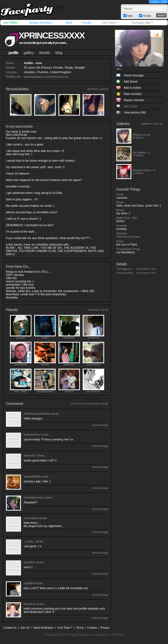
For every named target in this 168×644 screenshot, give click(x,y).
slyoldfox (29, 562)
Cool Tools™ (110, 23)
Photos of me (141, 135)
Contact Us (10, 628)
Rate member (133, 94)
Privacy (105, 628)
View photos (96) (135, 112)
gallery (29, 53)
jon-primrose (93, 392)
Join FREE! (10, 23)
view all (104, 89)
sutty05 (45, 338)
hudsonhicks (32, 435)
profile (13, 53)
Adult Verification (43, 628)
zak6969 (29, 583)
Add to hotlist (132, 88)
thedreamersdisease (37, 414)
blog (59, 53)
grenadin (21, 338)
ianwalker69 (21, 365)
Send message (134, 75)
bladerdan (69, 365)
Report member (134, 100)
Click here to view (128, 237)
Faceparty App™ (142, 23)
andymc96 (69, 338)
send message (100, 425)
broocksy (30, 604)
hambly (45, 365)
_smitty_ (29, 541)
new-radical (31, 518)
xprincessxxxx (51, 35)
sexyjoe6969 (32, 476)
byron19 (69, 392)
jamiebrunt (93, 338)
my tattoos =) (141, 152)
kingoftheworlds (45, 392)
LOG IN (155, 2)
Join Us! (25, 628)
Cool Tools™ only (146, 269)
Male (69, 23)
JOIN (164, 2)
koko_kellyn (21, 392)
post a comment (89, 404)
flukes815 (30, 456)
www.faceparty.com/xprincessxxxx (46, 77)
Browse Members (41, 23)
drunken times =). (144, 170)
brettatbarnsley (34, 497)
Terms (80, 628)
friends (45, 53)
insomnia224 (93, 365)
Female (87, 23)
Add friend (131, 81)
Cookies (92, 628)
